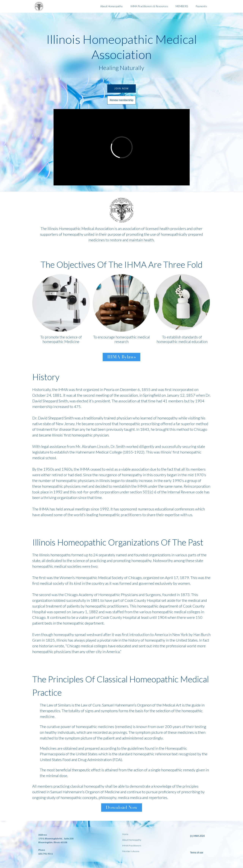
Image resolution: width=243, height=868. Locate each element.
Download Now (122, 807)
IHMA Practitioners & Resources (149, 6)
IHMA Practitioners (132, 846)
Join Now (121, 89)
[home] (64, 6)
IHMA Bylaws (121, 357)
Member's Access (131, 851)
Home (125, 834)
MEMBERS (182, 6)
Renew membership (122, 100)
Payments (201, 6)
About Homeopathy (111, 6)
